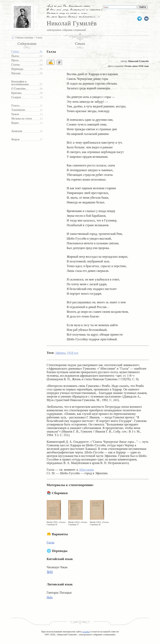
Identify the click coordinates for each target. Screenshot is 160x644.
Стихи (15, 52)
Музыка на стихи (22, 119)
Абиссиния (86, 470)
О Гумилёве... (20, 89)
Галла (51, 542)
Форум (16, 139)
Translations (18, 110)
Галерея (16, 97)
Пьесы (15, 56)
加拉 (50, 572)
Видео (15, 123)
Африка (60, 353)
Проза (15, 60)
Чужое (15, 114)
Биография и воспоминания (20, 83)
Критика (16, 93)
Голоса (16, 106)
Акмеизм (17, 131)
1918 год (73, 353)
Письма (16, 73)
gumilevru (146, 19)
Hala (50, 597)
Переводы (17, 69)
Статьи (16, 65)
